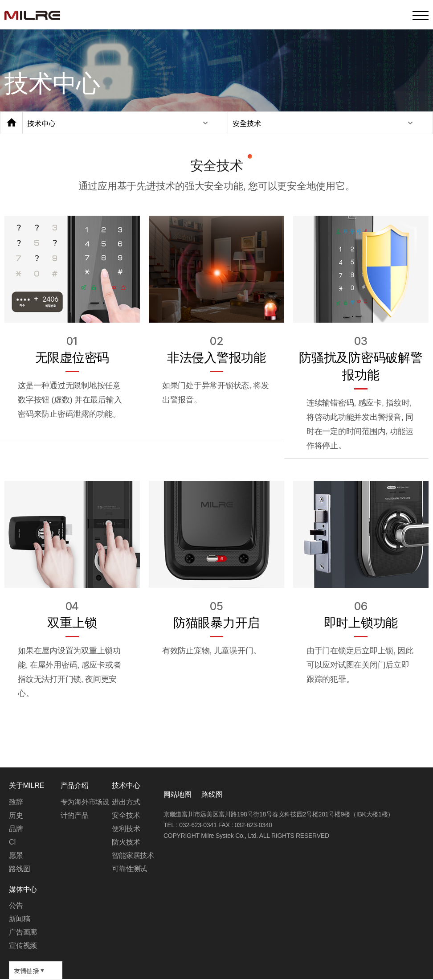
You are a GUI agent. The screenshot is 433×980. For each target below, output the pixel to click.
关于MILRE (27, 785)
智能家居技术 (133, 855)
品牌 (16, 829)
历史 (16, 815)
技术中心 (41, 123)
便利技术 (126, 829)
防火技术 (126, 842)
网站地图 (178, 794)
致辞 (16, 802)
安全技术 (247, 123)
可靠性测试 (129, 869)
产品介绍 (75, 785)
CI (12, 842)
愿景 (16, 855)
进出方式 (126, 802)
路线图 (212, 794)
